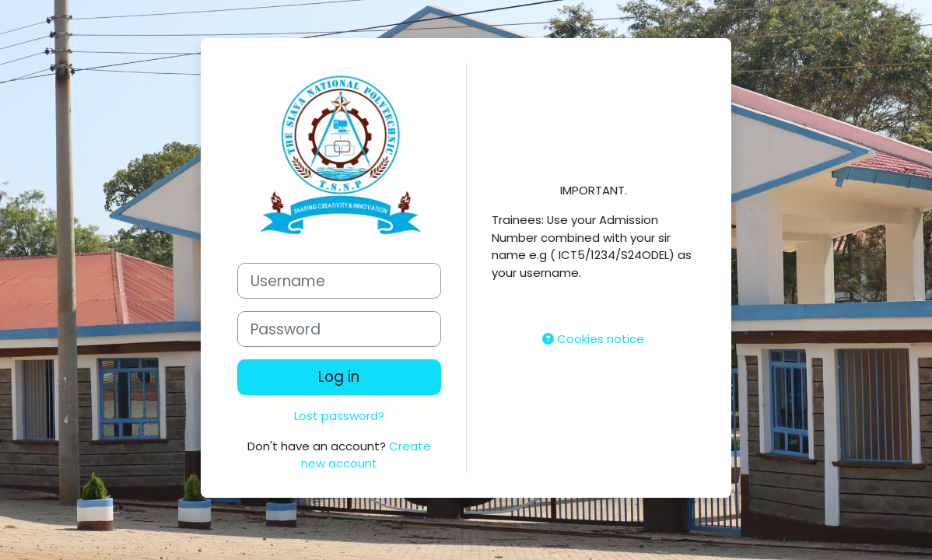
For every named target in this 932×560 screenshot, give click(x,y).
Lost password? (339, 416)
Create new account (366, 455)
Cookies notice (593, 339)
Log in (339, 377)
